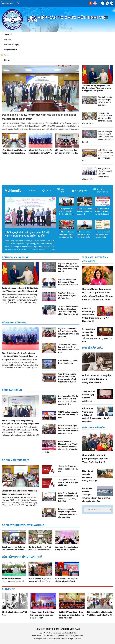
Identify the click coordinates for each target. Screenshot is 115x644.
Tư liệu (5, 55)
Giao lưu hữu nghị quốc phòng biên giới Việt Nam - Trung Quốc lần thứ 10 (96, 459)
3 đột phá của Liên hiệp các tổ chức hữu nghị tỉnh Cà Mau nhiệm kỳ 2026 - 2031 (66, 581)
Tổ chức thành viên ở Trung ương (23, 525)
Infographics (80, 191)
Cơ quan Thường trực (16, 460)
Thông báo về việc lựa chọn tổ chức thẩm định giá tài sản (68, 482)
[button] (111, 602)
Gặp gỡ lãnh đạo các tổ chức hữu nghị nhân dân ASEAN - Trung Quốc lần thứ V (40, 153)
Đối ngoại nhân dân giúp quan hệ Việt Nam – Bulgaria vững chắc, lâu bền (27, 234)
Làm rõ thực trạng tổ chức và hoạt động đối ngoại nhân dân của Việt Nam (14, 153)
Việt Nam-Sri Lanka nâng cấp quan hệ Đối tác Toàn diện (67, 296)
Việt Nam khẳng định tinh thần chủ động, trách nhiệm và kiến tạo (68, 282)
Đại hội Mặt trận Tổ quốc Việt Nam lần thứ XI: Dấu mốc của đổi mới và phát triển (102, 214)
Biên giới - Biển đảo (94, 428)
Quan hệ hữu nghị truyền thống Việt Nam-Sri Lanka (103, 234)
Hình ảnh (61, 191)
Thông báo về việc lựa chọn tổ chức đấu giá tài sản (68, 469)
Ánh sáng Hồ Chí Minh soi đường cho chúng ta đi (84, 211)
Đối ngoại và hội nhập (15, 257)
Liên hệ (7, 60)
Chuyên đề (8, 589)
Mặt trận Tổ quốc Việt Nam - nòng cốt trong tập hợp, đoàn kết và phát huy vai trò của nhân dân (66, 237)
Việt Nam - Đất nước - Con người (95, 259)
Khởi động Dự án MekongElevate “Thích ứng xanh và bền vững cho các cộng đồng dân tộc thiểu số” (60, 447)
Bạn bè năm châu (93, 348)
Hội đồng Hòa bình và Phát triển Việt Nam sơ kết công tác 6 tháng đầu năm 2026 (40, 550)
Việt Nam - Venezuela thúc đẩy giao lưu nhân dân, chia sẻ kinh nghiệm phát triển (67, 153)
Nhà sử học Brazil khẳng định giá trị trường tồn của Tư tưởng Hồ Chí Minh (97, 379)
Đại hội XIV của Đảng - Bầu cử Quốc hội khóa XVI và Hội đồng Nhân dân (100, 615)
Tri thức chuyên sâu (101, 191)
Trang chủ (8, 34)
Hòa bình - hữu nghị (11, 45)
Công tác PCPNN (10, 50)
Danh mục (8, 3)
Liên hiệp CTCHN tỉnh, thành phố (22, 557)
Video (47, 191)
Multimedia (13, 191)
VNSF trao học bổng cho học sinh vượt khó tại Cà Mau (68, 415)
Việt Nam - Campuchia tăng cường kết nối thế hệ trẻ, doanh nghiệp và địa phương (67, 550)
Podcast (33, 191)
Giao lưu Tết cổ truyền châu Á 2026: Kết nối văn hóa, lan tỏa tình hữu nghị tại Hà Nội (40, 581)
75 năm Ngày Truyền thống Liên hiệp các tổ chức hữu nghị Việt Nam (71, 615)
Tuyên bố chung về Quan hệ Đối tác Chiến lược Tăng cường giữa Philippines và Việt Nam (96, 88)
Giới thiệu (8, 40)
